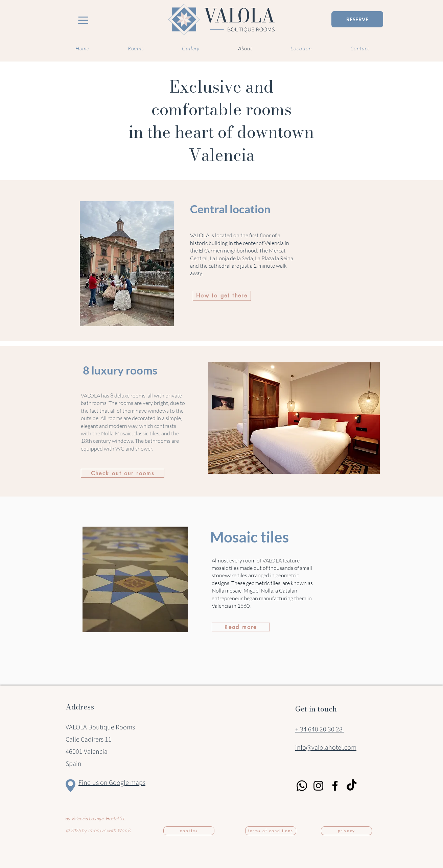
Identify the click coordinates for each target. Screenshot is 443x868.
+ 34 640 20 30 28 (320, 729)
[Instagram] (318, 786)
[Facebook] (335, 786)
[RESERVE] (357, 19)
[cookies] (189, 831)
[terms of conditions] (271, 831)
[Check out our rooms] (123, 473)
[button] (294, 418)
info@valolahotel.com (326, 748)
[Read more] (241, 627)
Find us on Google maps (112, 783)
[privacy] (346, 831)
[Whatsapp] (302, 786)
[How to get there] (222, 296)
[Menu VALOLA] (83, 20)
